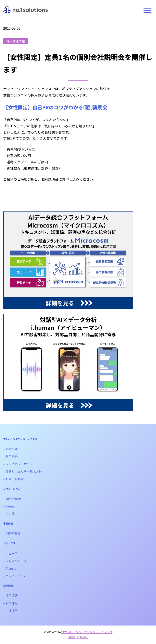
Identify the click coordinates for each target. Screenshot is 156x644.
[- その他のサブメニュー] (16, 514)
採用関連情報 (16, 41)
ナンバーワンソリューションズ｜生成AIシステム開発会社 (26, 13)
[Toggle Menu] (147, 10)
